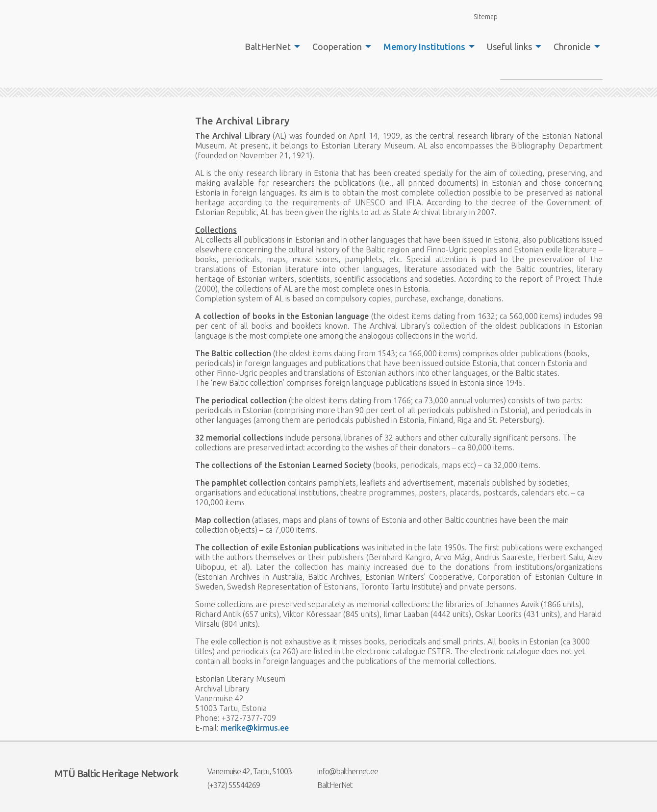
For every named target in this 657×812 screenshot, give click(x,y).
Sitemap (480, 16)
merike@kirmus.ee (255, 728)
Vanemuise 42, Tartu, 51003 (243, 771)
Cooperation (337, 47)
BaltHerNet (268, 47)
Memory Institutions (424, 47)
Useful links (509, 47)
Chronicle (572, 47)
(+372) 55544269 (227, 785)
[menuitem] (270, 47)
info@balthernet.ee (341, 771)
